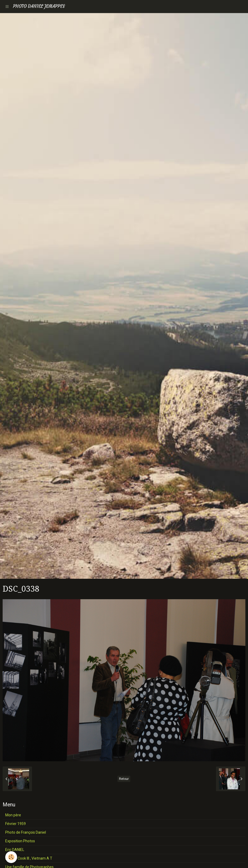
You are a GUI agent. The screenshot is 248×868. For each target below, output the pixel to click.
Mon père (13, 815)
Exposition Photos (20, 841)
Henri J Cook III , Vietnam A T (29, 858)
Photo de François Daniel (26, 832)
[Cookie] (11, 857)
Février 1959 (16, 824)
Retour (124, 779)
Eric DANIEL (15, 850)
